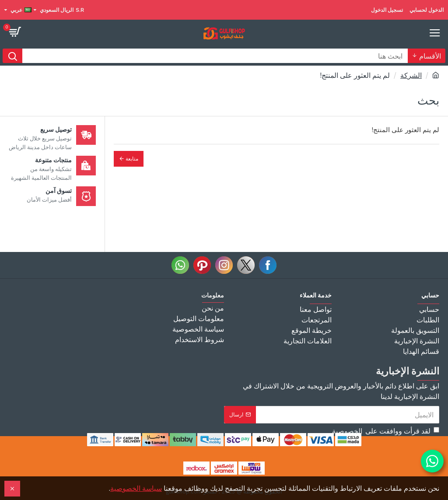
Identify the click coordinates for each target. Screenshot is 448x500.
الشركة (411, 75)
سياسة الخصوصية (136, 488)
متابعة (132, 159)
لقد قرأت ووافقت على (385, 431)
